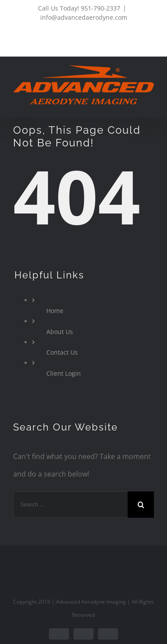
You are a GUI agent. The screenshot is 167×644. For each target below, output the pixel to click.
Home (55, 311)
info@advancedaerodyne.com (84, 17)
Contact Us (62, 352)
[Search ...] (70, 505)
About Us (60, 332)
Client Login (64, 373)
